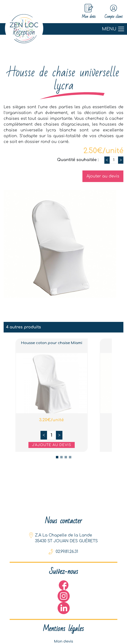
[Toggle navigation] (63, 29)
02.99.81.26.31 (67, 553)
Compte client (110, 12)
